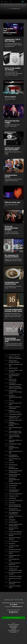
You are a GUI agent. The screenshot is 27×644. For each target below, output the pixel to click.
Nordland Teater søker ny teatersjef (13, 517)
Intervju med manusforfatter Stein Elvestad (12, 480)
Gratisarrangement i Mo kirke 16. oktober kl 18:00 (13, 432)
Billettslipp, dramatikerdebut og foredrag (12, 424)
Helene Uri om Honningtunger (11, 380)
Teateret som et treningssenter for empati (13, 570)
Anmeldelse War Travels (13, 444)
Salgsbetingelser (13, 626)
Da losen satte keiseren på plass (13, 365)
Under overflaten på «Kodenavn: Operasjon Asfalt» (12, 436)
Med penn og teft (11, 368)
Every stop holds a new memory (13, 460)
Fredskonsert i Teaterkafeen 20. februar (13, 384)
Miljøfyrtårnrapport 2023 (13, 420)
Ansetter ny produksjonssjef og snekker (12, 448)
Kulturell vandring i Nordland (12, 529)
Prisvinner (9, 401)
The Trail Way (10, 488)
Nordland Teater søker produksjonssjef (13, 475)
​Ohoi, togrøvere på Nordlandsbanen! (12, 513)
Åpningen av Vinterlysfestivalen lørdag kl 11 (13, 397)
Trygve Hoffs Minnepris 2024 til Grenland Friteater (13, 387)
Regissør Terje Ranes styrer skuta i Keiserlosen (13, 358)
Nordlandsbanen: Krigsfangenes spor (12, 456)
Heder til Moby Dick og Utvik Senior (13, 583)
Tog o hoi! (9, 463)
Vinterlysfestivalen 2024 (13, 483)
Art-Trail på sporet (12, 541)
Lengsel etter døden (12, 567)
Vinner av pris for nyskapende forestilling (13, 509)
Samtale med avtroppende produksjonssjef (13, 471)
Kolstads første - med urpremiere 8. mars (12, 417)
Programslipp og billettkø (13, 414)
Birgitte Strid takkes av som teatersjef (13, 408)
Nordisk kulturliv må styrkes (12, 552)
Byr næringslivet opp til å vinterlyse (13, 573)
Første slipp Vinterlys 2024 (13, 500)
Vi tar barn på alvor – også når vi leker (13, 371)
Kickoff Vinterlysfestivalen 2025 (13, 428)
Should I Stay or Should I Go (13, 579)
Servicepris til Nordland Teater (13, 587)
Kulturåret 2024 (11, 486)
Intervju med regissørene (13, 494)
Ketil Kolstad (10, 503)
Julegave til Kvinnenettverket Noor (13, 411)
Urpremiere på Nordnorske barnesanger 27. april (13, 392)
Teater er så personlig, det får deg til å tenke (13, 525)
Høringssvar (10, 544)
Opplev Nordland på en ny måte (13, 452)
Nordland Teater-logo (13, 630)
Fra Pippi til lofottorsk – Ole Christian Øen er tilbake (13, 376)
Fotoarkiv (14, 629)
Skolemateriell (10, 498)
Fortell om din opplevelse (13, 532)
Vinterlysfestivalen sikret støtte (13, 404)
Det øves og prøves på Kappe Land (12, 564)
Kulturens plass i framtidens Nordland (12, 361)
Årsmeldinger (14, 628)
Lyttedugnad (10, 520)
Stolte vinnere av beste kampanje (13, 538)
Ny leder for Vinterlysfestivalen (11, 468)
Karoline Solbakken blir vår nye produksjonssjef (13, 506)
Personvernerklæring (13, 625)
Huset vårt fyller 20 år (12, 355)
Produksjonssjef (11, 522)
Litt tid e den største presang (12, 547)
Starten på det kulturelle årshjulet (13, 535)
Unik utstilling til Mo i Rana (12, 560)
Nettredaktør (13, 632)
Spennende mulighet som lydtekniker (13, 441)
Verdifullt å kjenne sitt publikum (12, 556)
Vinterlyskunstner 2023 (13, 550)
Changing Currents (12, 496)
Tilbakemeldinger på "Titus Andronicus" (12, 491)
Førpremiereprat (11, 465)
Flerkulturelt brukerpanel (13, 576)
